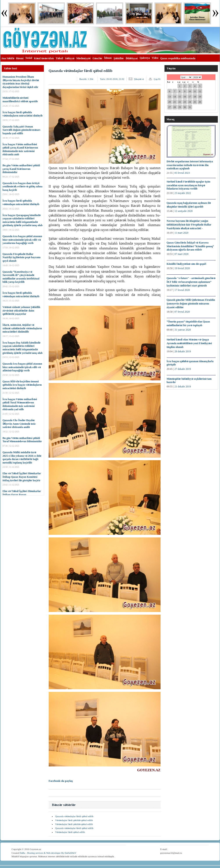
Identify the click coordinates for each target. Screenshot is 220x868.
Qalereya (145, 58)
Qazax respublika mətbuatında (178, 58)
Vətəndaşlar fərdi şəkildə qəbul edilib (74, 820)
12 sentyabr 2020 (183, 211)
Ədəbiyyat (132, 58)
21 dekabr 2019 (183, 387)
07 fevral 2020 (182, 312)
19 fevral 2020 (182, 268)
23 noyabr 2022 (183, 193)
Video (155, 58)
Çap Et (157, 79)
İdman (108, 58)
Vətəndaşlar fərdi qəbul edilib (70, 832)
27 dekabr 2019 (183, 369)
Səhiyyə (70, 58)
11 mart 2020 (181, 233)
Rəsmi (20, 58)
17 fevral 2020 (182, 290)
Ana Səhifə (8, 58)
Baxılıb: (86, 79)
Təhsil (59, 58)
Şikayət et (139, 79)
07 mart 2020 (181, 254)
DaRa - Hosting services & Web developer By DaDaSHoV (48, 853)
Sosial (29, 58)
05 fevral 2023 (182, 173)
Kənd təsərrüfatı (44, 58)
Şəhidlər (119, 58)
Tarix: (112, 79)
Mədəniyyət (83, 58)
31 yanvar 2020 (183, 330)
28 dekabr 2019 (183, 351)
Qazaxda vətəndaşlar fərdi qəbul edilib (74, 816)
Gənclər (97, 58)
